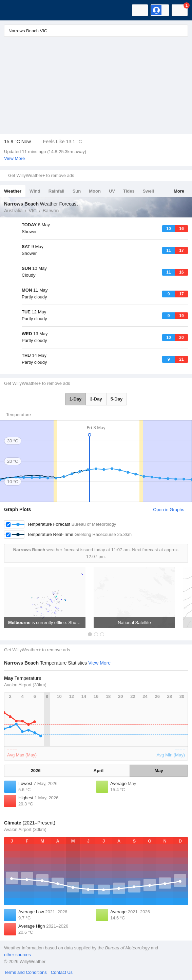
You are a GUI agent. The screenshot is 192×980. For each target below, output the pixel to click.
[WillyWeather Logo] (15, 10)
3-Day (96, 399)
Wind (35, 191)
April (99, 771)
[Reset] (170, 31)
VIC (32, 211)
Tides (129, 191)
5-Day (117, 399)
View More (14, 158)
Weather (13, 191)
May (159, 771)
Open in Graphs (169, 510)
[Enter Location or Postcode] (96, 31)
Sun (77, 191)
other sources (17, 955)
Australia (13, 211)
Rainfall (56, 191)
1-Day (75, 399)
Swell (148, 191)
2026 (36, 771)
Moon (95, 191)
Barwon (51, 211)
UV (112, 191)
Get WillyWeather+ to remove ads (41, 175)
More (179, 191)
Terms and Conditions (25, 972)
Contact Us (62, 972)
